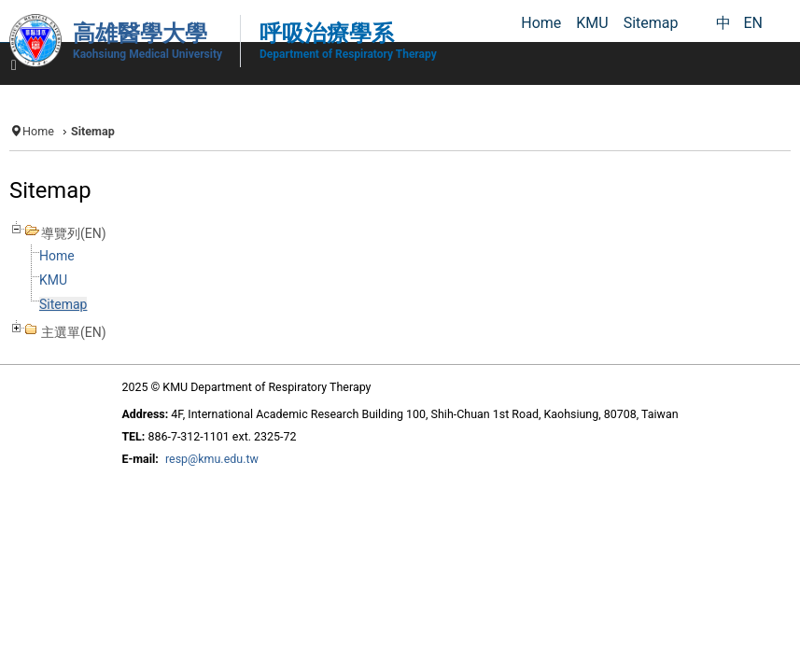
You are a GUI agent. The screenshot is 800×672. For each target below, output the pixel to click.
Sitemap (63, 304)
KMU (53, 280)
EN (753, 23)
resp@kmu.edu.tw (212, 459)
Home (38, 131)
